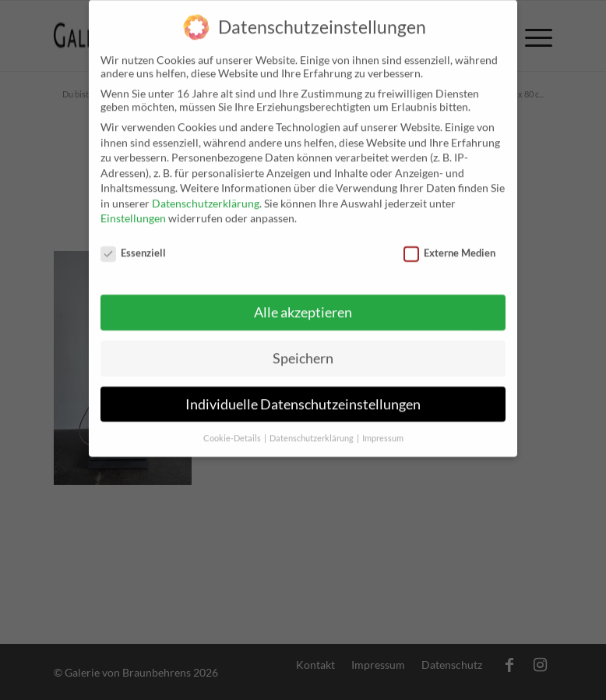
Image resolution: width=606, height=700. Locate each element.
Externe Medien (449, 243)
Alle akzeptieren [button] (303, 303)
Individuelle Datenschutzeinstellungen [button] (303, 395)
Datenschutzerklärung (206, 194)
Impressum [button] (383, 429)
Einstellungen (133, 209)
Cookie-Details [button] (233, 429)
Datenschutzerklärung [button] (312, 429)
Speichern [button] (303, 349)
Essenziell (133, 243)
